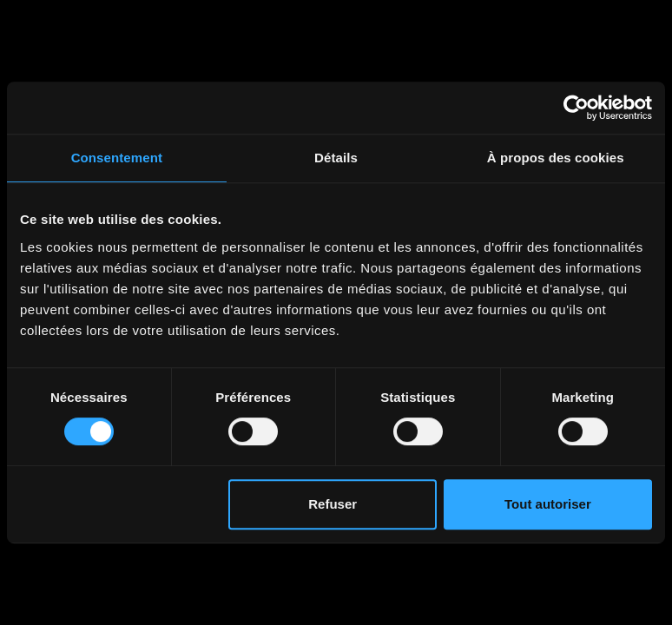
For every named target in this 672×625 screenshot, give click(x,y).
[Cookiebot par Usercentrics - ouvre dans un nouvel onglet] (576, 108)
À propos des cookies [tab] (556, 158)
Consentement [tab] (117, 158)
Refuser (333, 504)
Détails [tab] (336, 158)
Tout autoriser (548, 504)
